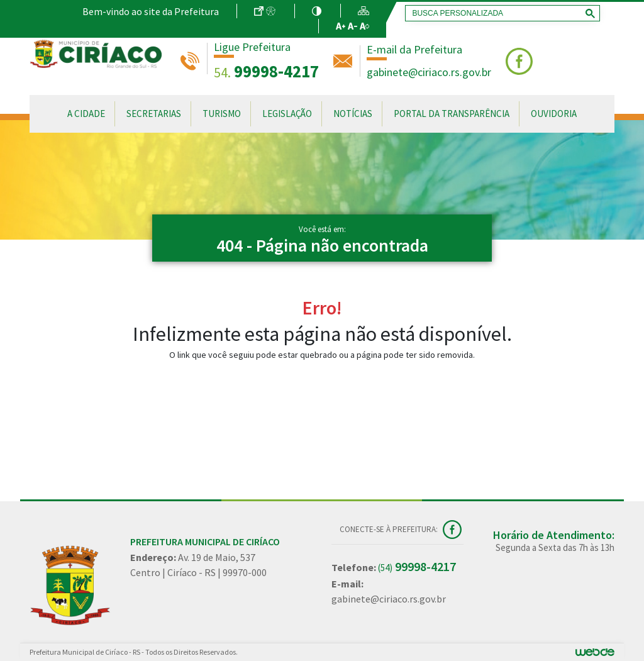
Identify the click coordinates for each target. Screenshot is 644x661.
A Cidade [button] (86, 114)
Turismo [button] (222, 114)
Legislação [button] (287, 114)
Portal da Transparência (452, 114)
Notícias (353, 114)
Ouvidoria (554, 114)
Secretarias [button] (154, 114)
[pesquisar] (500, 13)
